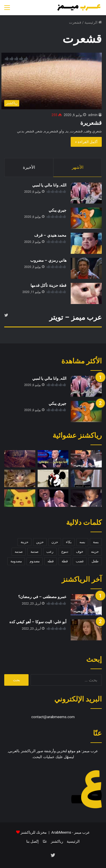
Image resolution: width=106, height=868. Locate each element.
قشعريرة (91, 123)
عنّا (45, 841)
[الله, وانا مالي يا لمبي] (86, 193)
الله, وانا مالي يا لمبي (49, 185)
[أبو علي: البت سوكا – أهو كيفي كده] (86, 630)
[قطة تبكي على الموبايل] (20, 478)
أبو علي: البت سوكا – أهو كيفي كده (38, 622)
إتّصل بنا (33, 841)
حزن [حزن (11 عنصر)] (55, 542)
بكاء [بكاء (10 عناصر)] (69, 542)
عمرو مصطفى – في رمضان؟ (42, 597)
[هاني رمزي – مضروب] (86, 268)
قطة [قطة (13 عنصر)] (65, 561)
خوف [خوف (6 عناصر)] (80, 552)
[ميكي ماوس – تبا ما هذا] (53, 478)
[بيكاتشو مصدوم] (20, 498)
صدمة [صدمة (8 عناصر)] (34, 552)
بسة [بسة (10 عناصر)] (96, 542)
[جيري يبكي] (86, 218)
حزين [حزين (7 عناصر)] (40, 542)
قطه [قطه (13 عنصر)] (51, 561)
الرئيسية (93, 22)
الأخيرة (29, 167)
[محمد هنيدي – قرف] (86, 243)
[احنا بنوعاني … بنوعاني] (53, 459)
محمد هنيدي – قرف (50, 235)
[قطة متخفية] (20, 459)
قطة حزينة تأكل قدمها (48, 285)
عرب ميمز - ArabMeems (71, 832)
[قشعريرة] (52, 81)
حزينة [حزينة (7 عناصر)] (24, 542)
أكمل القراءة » (86, 142)
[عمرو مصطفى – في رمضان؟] (86, 459)
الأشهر (78, 167)
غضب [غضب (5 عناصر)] (80, 561)
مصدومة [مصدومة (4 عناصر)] (16, 561)
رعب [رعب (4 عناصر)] (50, 552)
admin (93, 115)
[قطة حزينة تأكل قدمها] (86, 293)
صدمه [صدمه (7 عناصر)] (19, 552)
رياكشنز (57, 841)
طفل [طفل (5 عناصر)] (95, 561)
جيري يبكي (58, 210)
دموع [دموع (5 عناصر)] (65, 552)
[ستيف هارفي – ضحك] (53, 498)
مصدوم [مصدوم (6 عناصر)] (35, 561)
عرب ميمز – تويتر (75, 317)
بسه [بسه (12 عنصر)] (82, 542)
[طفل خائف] (86, 498)
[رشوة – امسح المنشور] (86, 478)
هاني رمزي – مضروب (48, 260)
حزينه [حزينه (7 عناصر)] (95, 552)
